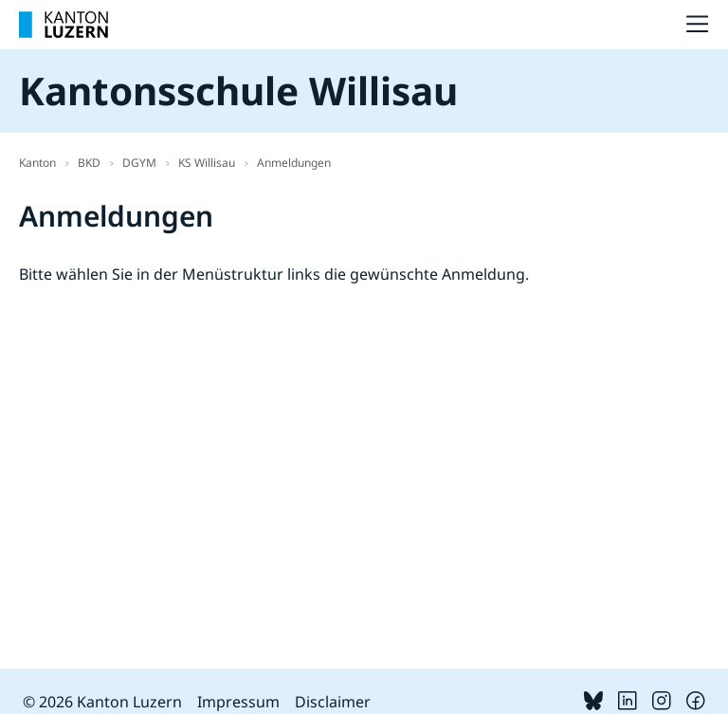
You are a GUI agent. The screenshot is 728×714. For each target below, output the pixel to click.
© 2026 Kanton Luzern (102, 702)
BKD (89, 163)
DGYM (139, 163)
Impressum (238, 702)
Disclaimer (333, 702)
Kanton (37, 163)
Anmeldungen (294, 163)
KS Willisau (207, 163)
